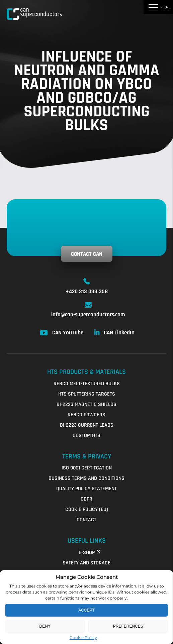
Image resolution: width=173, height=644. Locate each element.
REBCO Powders (86, 415)
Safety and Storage (86, 563)
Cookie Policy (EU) (87, 509)
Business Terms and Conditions (86, 478)
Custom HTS (86, 436)
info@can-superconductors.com (88, 315)
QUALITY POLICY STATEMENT (86, 489)
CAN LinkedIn (119, 333)
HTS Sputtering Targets (87, 394)
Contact (86, 520)
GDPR (86, 499)
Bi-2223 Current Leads (87, 425)
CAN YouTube (68, 333)
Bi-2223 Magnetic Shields (86, 404)
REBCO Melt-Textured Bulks (87, 384)
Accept (86, 610)
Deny (45, 626)
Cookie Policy (83, 637)
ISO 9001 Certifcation (87, 468)
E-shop (87, 553)
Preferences (128, 626)
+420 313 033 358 (87, 292)
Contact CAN (87, 254)
